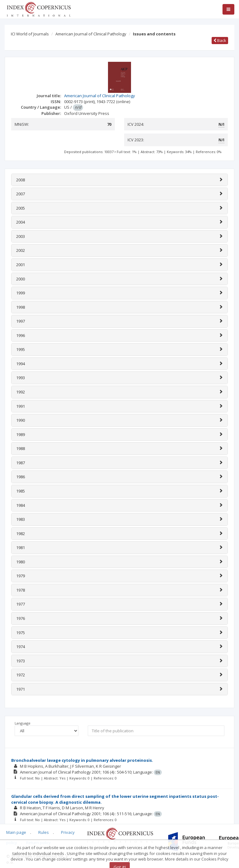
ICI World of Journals (30, 34)
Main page (16, 832)
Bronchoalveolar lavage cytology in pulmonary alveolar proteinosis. (82, 760)
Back (220, 40)
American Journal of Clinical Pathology (91, 34)
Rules (44, 832)
